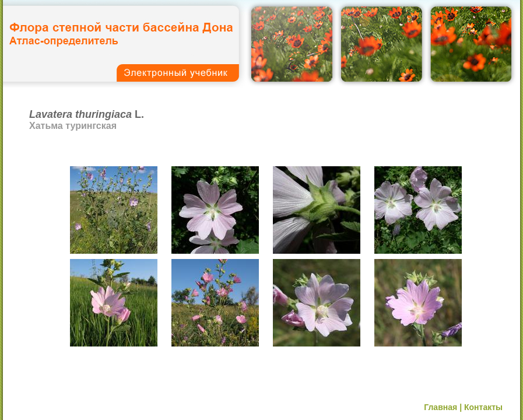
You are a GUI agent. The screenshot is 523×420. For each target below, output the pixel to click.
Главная (440, 407)
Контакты (483, 407)
